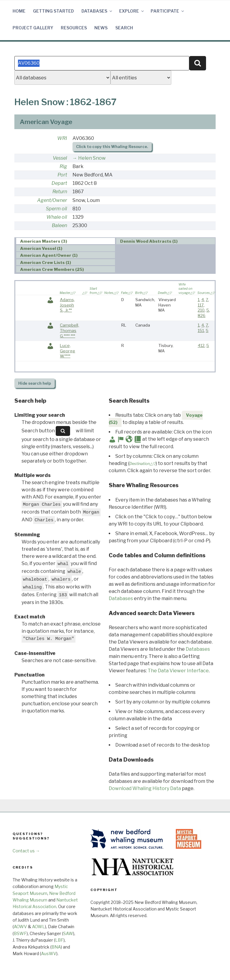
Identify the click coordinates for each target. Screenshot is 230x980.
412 (201, 345)
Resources (74, 28)
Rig (63, 166)
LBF (59, 940)
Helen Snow (92, 158)
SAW (68, 933)
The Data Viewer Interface (178, 671)
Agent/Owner (52, 200)
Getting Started (53, 11)
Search (124, 28)
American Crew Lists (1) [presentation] (46, 262)
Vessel (60, 158)
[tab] (66, 241)
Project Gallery (33, 28)
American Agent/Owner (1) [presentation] (49, 255)
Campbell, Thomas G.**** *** (69, 330)
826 (202, 315)
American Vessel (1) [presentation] (41, 248)
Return (60, 192)
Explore (132, 11)
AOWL (38, 927)
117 (201, 305)
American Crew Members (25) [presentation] (52, 269)
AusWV (49, 953)
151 (201, 330)
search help (35, 383)
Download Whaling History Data (145, 788)
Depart (59, 183)
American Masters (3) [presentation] (44, 241)
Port (62, 175)
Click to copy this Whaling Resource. (112, 147)
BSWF (20, 933)
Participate (168, 11)
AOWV (20, 927)
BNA (56, 947)
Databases (97, 11)
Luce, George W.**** (68, 351)
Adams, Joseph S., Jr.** (67, 305)
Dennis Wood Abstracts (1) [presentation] (149, 241)
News (101, 28)
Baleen (59, 225)
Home (19, 11)
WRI (62, 138)
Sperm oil (56, 209)
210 (201, 310)
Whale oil (57, 217)
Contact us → (26, 851)
